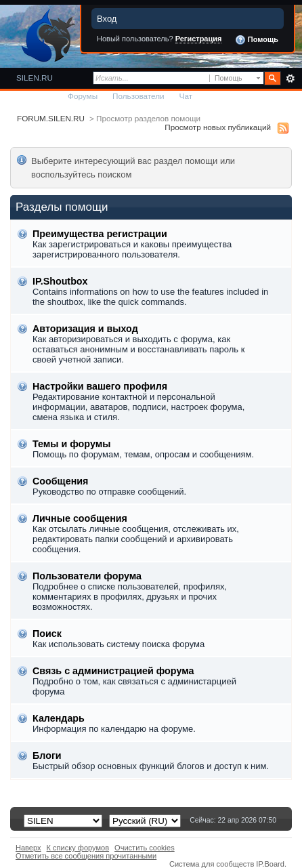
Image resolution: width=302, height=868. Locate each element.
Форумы (83, 96)
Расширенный (290, 79)
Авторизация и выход (85, 329)
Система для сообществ (212, 864)
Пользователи (138, 96)
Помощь (257, 40)
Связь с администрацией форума (113, 671)
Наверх (28, 848)
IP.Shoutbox (60, 281)
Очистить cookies (145, 848)
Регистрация (199, 39)
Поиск (47, 634)
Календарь (59, 718)
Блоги (47, 756)
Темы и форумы (71, 444)
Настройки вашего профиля (100, 386)
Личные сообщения (80, 518)
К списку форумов (78, 848)
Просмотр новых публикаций (218, 127)
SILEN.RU (35, 78)
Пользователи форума (87, 576)
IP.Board (270, 864)
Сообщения (60, 481)
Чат (186, 96)
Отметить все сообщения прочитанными (86, 856)
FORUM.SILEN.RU (51, 118)
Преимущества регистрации (100, 234)
